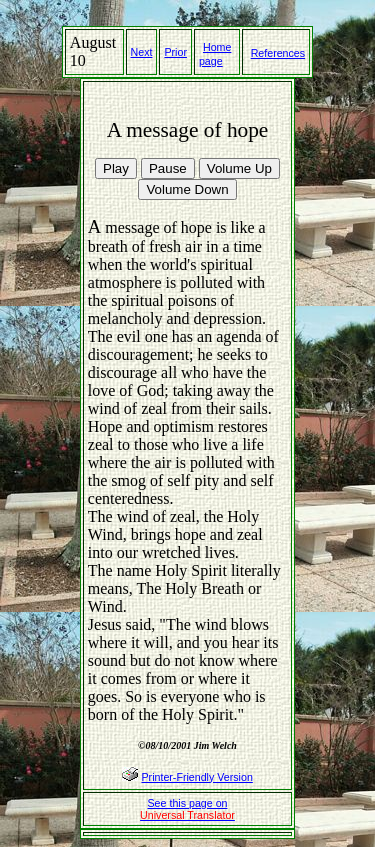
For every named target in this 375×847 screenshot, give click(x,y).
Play (116, 168)
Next (142, 52)
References (278, 53)
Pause (168, 168)
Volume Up (239, 168)
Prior (175, 52)
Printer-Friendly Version (196, 777)
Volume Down (187, 189)
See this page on (187, 809)
